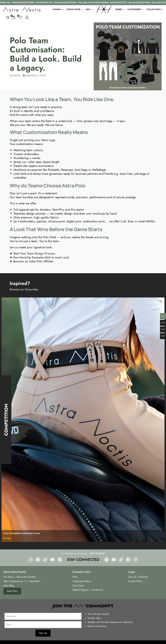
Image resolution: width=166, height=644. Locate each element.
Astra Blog (9, 586)
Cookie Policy (135, 581)
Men (89, 9)
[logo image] (22, 9)
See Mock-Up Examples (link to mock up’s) (41, 257)
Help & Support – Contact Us (88, 590)
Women (58, 9)
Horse (120, 9)
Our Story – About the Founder (19, 577)
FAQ (75, 577)
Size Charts (78, 586)
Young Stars (74, 9)
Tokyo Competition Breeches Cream (22, 533)
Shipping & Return (82, 581)
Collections (155, 9)
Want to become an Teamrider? (22, 581)
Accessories (135, 9)
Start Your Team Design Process (34, 254)
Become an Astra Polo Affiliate (33, 261)
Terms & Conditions (138, 577)
